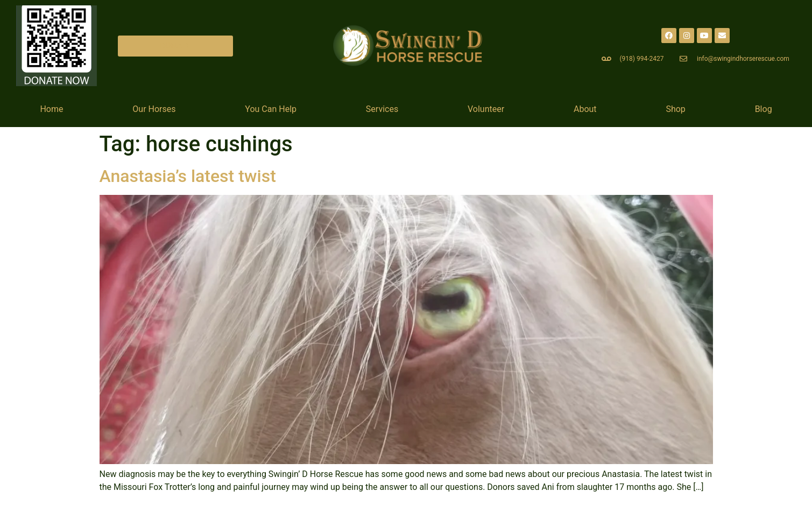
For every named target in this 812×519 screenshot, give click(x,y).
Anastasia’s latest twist (188, 176)
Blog (764, 109)
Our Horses (154, 109)
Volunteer (486, 109)
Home (51, 109)
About (585, 109)
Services (382, 109)
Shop (675, 109)
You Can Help (271, 109)
